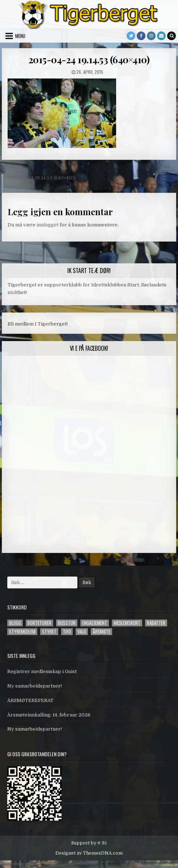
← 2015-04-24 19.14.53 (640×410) (39, 178)
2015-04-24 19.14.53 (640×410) (89, 59)
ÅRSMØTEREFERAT (30, 700)
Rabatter (156, 623)
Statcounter (14, 864)
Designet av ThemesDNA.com (89, 853)
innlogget (48, 225)
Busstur (67, 623)
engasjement (95, 623)
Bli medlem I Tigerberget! (38, 324)
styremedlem (22, 632)
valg (82, 632)
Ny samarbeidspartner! (35, 686)
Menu (20, 36)
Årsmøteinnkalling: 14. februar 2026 (49, 715)
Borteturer (39, 623)
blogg (15, 623)
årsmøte (101, 632)
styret (49, 632)
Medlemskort (127, 623)
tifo (67, 632)
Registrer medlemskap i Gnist (42, 671)
